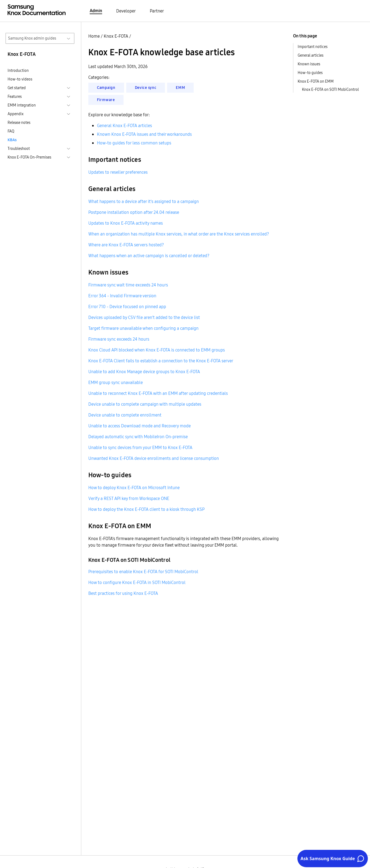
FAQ (11, 131)
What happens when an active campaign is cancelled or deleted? (149, 256)
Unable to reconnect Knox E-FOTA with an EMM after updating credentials (158, 393)
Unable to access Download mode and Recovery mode (139, 426)
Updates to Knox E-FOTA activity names (126, 223)
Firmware (106, 100)
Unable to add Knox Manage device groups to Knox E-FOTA (144, 372)
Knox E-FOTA (116, 36)
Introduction (18, 70)
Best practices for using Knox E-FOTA (123, 593)
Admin (96, 11)
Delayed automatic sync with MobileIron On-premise (138, 437)
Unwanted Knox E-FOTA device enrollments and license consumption (154, 458)
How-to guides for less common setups (134, 143)
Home (94, 36)
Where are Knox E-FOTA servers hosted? (126, 245)
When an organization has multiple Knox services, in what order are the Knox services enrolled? (179, 234)
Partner (157, 11)
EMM (180, 88)
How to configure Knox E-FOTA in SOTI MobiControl (137, 582)
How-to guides (310, 73)
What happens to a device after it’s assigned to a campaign (144, 201)
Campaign (106, 88)
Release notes (19, 122)
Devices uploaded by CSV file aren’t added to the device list (144, 317)
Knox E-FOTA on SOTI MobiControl (330, 89)
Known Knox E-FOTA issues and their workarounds (144, 134)
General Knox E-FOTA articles (124, 125)
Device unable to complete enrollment (125, 415)
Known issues (309, 64)
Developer (126, 11)
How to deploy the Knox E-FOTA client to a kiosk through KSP (146, 509)
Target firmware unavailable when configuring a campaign (143, 328)
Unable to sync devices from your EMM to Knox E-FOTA (140, 447)
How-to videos (20, 79)
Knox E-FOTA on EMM (316, 81)
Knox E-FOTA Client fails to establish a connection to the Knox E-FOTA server (161, 361)
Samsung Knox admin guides (32, 38)
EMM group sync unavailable (116, 382)
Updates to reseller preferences (118, 172)
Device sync (146, 88)
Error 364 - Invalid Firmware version (122, 296)
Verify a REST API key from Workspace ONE (129, 498)
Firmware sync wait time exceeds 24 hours (128, 285)
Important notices (313, 47)
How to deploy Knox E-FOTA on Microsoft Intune (134, 488)
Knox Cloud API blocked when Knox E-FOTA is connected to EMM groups (157, 350)
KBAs (12, 140)
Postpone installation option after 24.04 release (134, 212)
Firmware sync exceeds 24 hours (119, 339)
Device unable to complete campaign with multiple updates (145, 404)
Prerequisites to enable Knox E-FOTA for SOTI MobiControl (143, 572)
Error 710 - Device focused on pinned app (127, 306)
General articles (311, 55)
